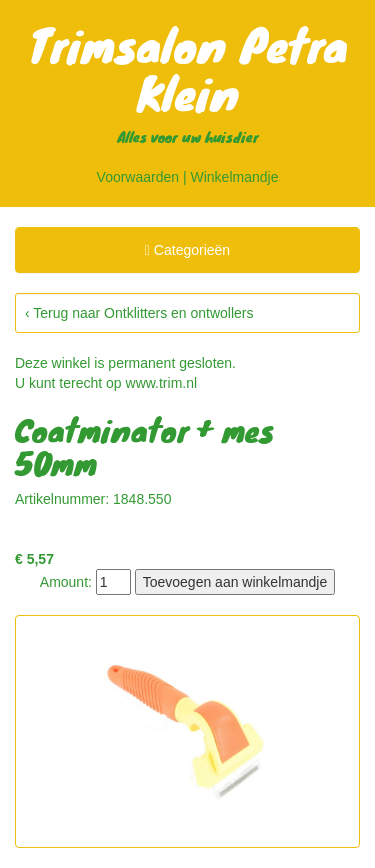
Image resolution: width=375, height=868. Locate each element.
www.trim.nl (162, 383)
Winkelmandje (235, 177)
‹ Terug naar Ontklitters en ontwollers (139, 313)
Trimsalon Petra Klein (188, 68)
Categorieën (187, 253)
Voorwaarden (138, 177)
